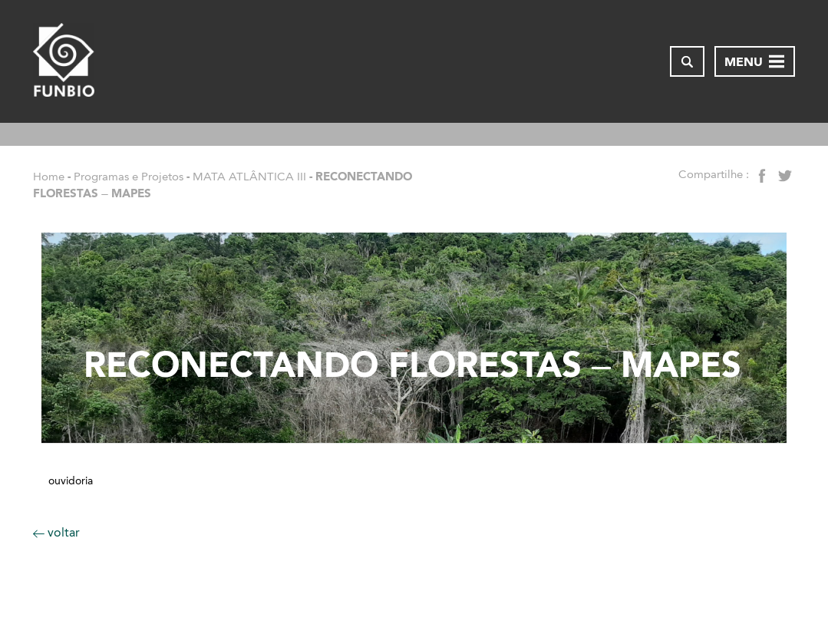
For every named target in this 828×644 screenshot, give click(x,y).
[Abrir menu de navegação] (755, 61)
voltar (56, 532)
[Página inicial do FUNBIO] (64, 61)
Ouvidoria (71, 481)
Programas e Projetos (129, 177)
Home (49, 177)
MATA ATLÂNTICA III (249, 177)
